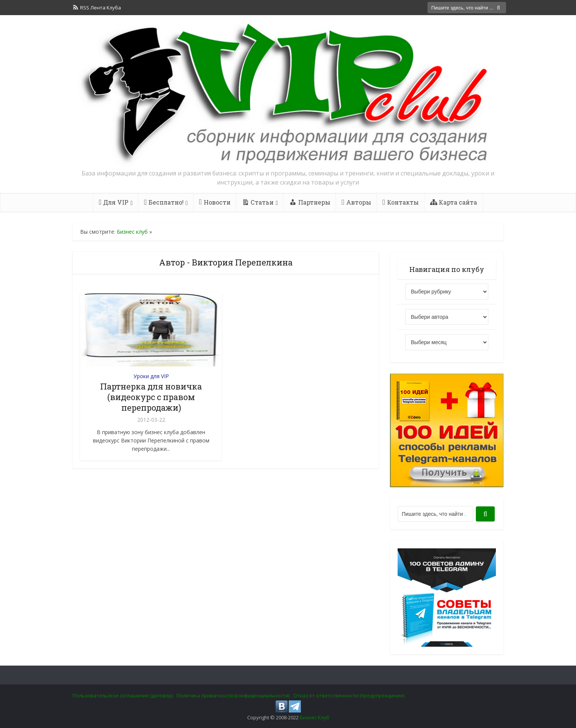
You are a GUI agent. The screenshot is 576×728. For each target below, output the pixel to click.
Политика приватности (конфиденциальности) (233, 695)
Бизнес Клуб (314, 717)
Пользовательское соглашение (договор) (123, 695)
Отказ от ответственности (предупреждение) (349, 695)
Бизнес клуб (132, 232)
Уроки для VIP (151, 376)
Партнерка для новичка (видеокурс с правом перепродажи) (151, 397)
